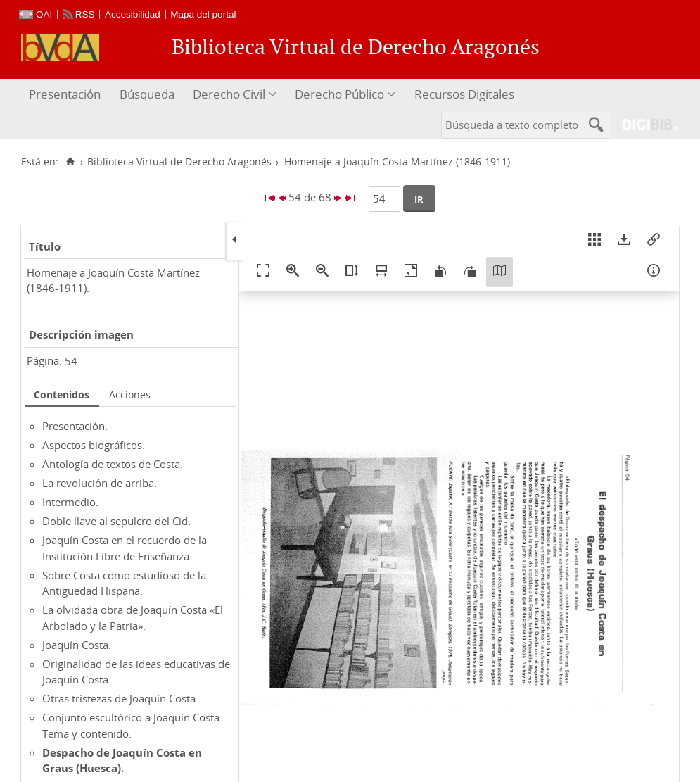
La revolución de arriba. (100, 483)
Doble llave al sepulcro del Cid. (116, 521)
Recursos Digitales (464, 94)
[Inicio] (70, 162)
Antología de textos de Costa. (113, 464)
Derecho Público (339, 94)
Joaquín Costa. (77, 645)
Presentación (65, 94)
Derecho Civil (229, 94)
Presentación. (75, 426)
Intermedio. (70, 502)
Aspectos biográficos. (94, 445)
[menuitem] (66, 95)
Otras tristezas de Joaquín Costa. (120, 698)
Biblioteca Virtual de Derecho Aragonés (179, 162)
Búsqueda (147, 94)
